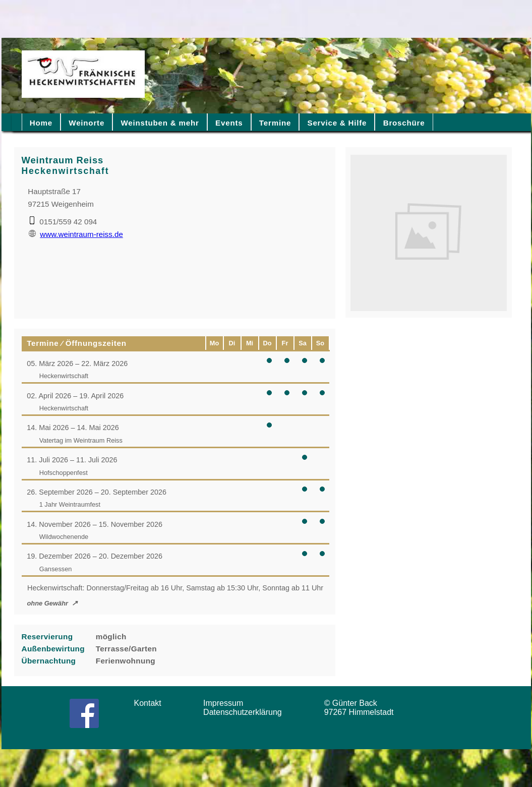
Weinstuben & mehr (160, 123)
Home (41, 123)
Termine (275, 123)
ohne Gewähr (47, 603)
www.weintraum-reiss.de (76, 234)
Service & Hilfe (337, 123)
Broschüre (404, 123)
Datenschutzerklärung (245, 712)
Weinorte (86, 123)
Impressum (226, 703)
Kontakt (151, 703)
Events (229, 123)
